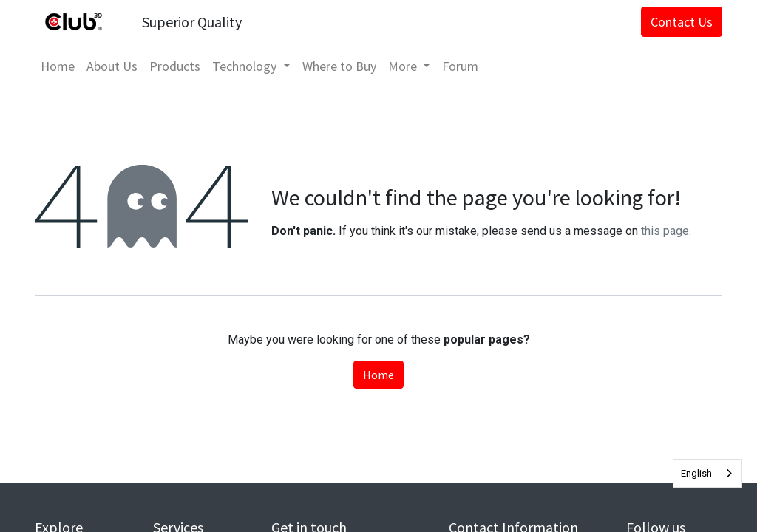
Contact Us (682, 22)
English (696, 473)
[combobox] (707, 473)
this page (665, 231)
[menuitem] (58, 66)
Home (378, 375)
